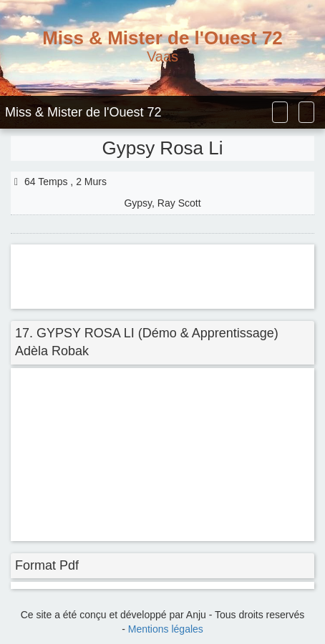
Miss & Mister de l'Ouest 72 (83, 112)
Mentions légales (166, 629)
